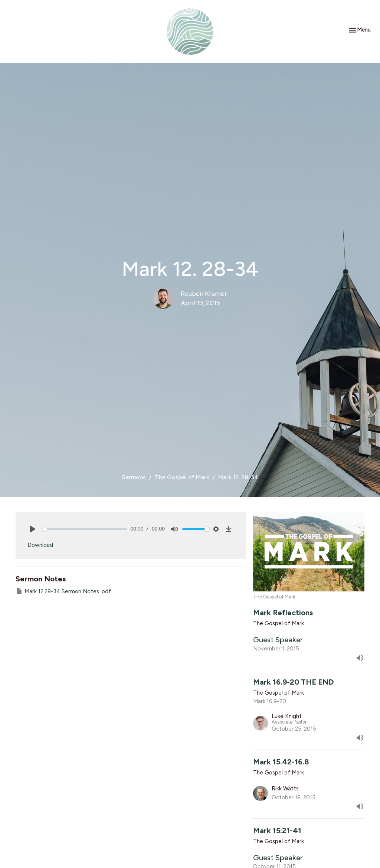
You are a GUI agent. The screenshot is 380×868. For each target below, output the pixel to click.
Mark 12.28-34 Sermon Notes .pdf (63, 591)
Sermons (134, 477)
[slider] (85, 529)
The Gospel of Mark (182, 477)
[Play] (33, 529)
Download (40, 545)
